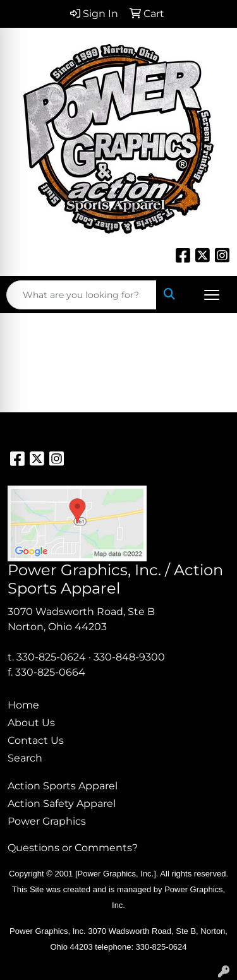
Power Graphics (47, 821)
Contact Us (36, 740)
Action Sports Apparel (63, 786)
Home (23, 705)
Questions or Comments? (73, 848)
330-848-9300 (129, 657)
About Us (31, 723)
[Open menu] (212, 295)
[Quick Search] (82, 295)
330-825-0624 (51, 657)
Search (25, 758)
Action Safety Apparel (62, 804)
